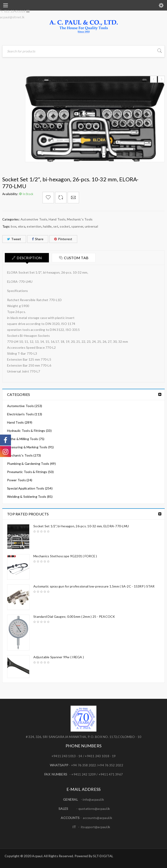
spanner (77, 226)
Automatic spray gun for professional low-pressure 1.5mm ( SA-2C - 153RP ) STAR (94, 586)
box (14, 226)
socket (65, 226)
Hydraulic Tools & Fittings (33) (29, 431)
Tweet (14, 239)
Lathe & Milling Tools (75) (26, 439)
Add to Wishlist (48, 198)
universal (91, 226)
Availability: (10, 194)
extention (34, 226)
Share (38, 239)
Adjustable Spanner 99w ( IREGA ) (59, 657)
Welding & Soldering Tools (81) (30, 497)
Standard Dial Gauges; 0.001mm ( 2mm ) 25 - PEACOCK (74, 616)
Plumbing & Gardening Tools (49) (31, 464)
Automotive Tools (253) (25, 406)
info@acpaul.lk (93, 799)
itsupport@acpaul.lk (96, 827)
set (56, 226)
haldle (47, 226)
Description (29, 258)
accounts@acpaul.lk (98, 818)
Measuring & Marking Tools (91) (30, 447)
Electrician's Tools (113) (25, 414)
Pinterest (63, 239)
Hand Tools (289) (20, 422)
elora (22, 226)
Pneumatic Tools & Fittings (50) (30, 472)
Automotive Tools (34, 219)
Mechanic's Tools (80, 219)
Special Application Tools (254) (30, 488)
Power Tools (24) (20, 480)
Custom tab (76, 258)
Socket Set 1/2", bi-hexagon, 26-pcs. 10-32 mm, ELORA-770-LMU (81, 526)
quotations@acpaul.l (93, 809)
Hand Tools (57, 219)
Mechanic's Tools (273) (24, 455)
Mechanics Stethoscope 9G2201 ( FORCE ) (65, 556)
